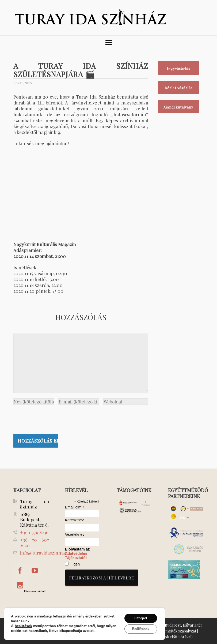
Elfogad (139, 617)
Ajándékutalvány (178, 107)
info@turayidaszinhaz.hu (46, 553)
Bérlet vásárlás (179, 88)
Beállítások (139, 629)
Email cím (75, 507)
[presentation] (54, 418)
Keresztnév (74, 520)
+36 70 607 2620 (35, 542)
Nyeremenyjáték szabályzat (173, 631)
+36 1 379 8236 (34, 532)
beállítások (23, 626)
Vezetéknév (75, 535)
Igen (76, 564)
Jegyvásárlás (178, 68)
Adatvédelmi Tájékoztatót (76, 556)
